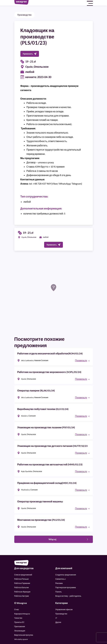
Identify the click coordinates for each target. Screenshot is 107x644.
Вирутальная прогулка (24, 635)
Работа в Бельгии (22, 587)
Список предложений (23, 575)
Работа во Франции (22, 592)
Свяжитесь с (61, 579)
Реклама (59, 583)
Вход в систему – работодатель (68, 596)
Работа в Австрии (22, 596)
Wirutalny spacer (21, 639)
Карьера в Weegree (22, 614)
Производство (25, 15)
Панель (59, 592)
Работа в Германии (22, 583)
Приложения (20, 626)
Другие (58, 622)
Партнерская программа (66, 587)
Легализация (20, 631)
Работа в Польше (22, 579)
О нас (17, 609)
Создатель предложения (66, 575)
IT (56, 618)
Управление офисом (64, 609)
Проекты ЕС (19, 622)
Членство (18, 618)
